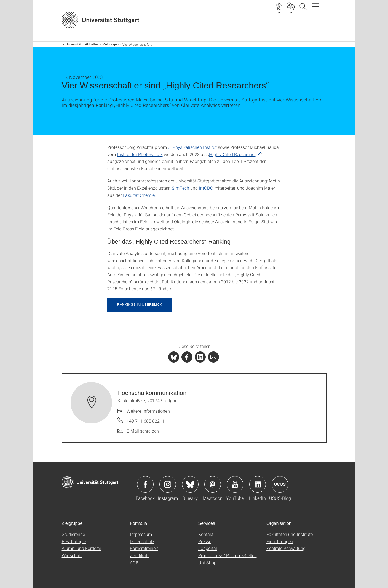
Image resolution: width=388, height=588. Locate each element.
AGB (134, 563)
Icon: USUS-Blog (280, 484)
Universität (73, 44)
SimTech (180, 188)
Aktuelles (92, 44)
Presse (205, 541)
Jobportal (208, 548)
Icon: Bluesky (190, 484)
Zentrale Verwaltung (286, 548)
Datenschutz (142, 541)
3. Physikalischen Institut (192, 147)
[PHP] (187, 357)
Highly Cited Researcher (232, 154)
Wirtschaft (72, 555)
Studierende (73, 534)
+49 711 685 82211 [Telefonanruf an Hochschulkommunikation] (146, 421)
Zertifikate (140, 555)
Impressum (141, 534)
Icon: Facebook (145, 484)
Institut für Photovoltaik (140, 154)
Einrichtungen (280, 541)
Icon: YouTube (235, 484)
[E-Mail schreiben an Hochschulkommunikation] (138, 431)
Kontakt (206, 534)
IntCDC (206, 188)
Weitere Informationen (148, 411)
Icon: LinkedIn (258, 484)
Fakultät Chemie (139, 195)
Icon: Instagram (168, 484)
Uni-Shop (207, 563)
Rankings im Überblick (140, 304)
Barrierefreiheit (144, 548)
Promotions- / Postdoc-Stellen (228, 555)
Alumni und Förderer (81, 548)
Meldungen (110, 44)
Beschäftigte (74, 541)
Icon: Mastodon (213, 484)
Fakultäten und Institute (290, 534)
